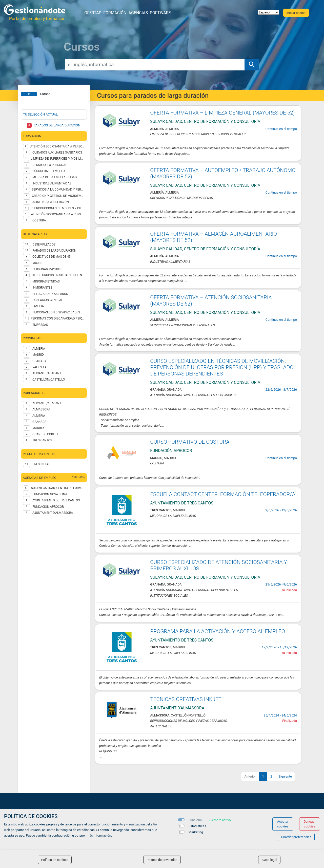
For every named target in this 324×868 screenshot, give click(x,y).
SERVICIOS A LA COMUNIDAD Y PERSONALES (58, 190)
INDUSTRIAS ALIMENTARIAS (52, 183)
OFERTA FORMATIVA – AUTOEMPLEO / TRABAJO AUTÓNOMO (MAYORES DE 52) (223, 173)
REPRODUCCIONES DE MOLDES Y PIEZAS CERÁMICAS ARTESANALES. (58, 208)
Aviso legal (269, 860)
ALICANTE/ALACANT (47, 373)
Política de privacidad (162, 860)
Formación (115, 13)
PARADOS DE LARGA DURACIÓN (54, 251)
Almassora (41, 409)
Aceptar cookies (283, 824)
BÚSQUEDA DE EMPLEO (49, 171)
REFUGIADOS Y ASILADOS (50, 294)
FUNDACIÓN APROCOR (48, 507)
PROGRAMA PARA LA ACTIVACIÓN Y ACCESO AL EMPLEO (218, 631)
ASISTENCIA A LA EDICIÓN (51, 202)
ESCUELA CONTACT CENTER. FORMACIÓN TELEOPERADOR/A (223, 494)
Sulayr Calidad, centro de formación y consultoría (58, 488)
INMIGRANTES (42, 288)
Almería (39, 416)
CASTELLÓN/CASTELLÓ (49, 380)
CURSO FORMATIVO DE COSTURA (190, 442)
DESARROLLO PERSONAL (50, 165)
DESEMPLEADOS (44, 244)
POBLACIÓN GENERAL (48, 300)
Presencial (41, 464)
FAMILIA (38, 306)
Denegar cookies (310, 824)
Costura (39, 220)
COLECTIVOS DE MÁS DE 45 (52, 257)
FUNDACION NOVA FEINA (50, 494)
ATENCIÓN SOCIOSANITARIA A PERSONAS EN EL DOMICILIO (58, 214)
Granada (39, 422)
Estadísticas (197, 826)
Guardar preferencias (296, 837)
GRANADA (39, 361)
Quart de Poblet (45, 434)
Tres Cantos (42, 440)
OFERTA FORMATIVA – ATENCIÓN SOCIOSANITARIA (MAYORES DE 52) (211, 301)
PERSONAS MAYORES (47, 269)
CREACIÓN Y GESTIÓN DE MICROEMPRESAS (58, 196)
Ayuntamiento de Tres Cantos (56, 500)
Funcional (196, 820)
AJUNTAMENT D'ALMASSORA (53, 513)
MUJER (37, 263)
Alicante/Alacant (47, 403)
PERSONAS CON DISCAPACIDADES (56, 312)
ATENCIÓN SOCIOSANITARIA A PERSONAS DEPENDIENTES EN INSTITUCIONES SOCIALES (57, 146)
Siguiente (285, 776)
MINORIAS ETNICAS (46, 281)
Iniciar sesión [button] (296, 13)
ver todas (78, 477)
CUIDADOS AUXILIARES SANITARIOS (57, 153)
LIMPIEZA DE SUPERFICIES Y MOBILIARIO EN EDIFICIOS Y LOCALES (58, 159)
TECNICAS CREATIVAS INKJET (186, 699)
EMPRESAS (40, 325)
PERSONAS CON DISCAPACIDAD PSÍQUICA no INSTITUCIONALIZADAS (58, 318)
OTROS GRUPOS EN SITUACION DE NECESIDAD (58, 275)
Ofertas (93, 13)
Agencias (138, 13)
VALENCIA (39, 367)
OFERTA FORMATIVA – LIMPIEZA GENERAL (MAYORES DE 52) (222, 113)
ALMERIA (39, 349)
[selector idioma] (268, 12)
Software (160, 13)
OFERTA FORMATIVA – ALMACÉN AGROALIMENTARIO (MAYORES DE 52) (214, 237)
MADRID (38, 355)
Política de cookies (55, 860)
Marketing (196, 832)
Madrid (38, 428)
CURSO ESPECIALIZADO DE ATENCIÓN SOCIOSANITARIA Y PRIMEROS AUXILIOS (219, 565)
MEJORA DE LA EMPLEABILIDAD (55, 177)
